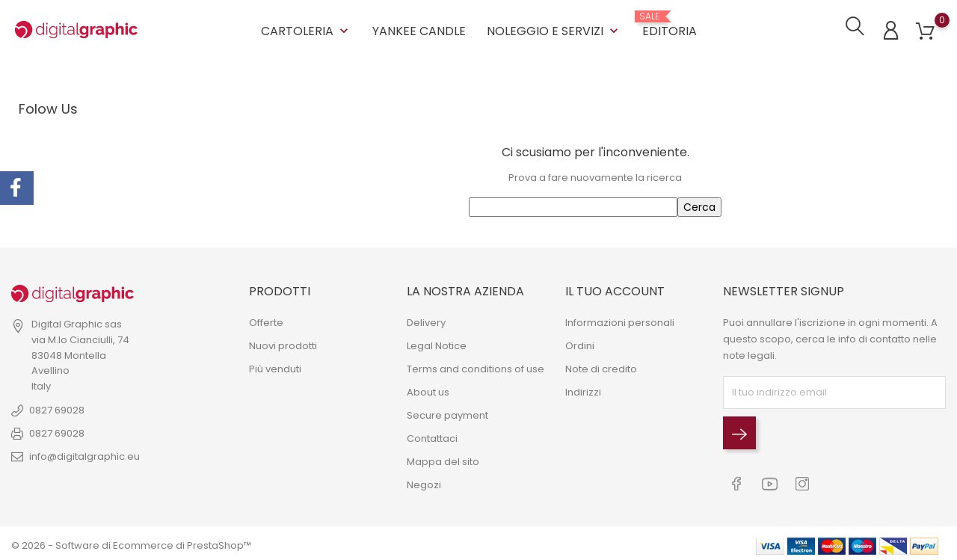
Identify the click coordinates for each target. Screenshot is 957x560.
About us (428, 389)
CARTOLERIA (306, 30)
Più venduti (275, 366)
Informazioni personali (620, 320)
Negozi (424, 482)
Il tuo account (615, 289)
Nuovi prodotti (283, 343)
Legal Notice (437, 343)
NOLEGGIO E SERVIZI (554, 30)
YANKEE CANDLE (419, 30)
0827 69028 (57, 408)
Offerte (266, 320)
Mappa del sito (443, 459)
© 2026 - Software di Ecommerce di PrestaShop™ (131, 541)
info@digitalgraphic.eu (84, 454)
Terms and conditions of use (476, 366)
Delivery (426, 320)
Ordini (580, 343)
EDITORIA (670, 24)
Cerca (699, 205)
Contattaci (432, 436)
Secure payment (447, 412)
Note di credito (601, 366)
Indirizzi (583, 389)
